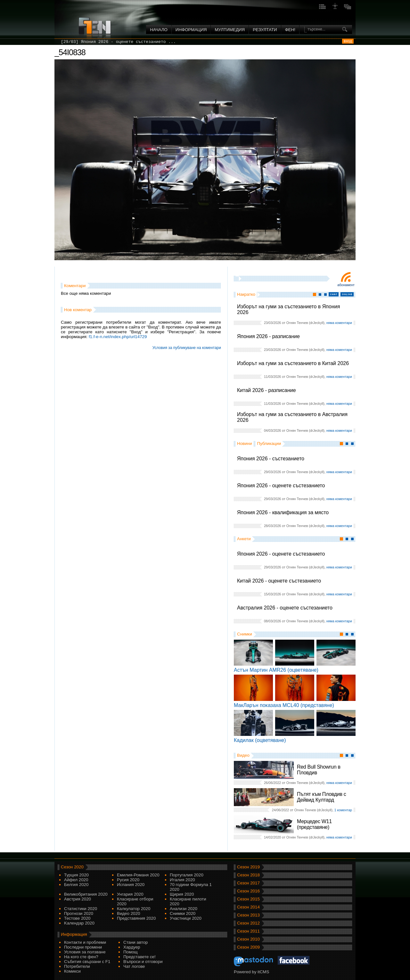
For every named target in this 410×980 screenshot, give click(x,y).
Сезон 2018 (248, 875)
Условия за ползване (85, 952)
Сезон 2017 (248, 883)
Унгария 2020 (130, 894)
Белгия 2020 (76, 885)
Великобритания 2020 (86, 894)
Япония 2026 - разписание (268, 336)
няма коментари (339, 323)
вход (348, 41)
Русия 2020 (128, 880)
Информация (191, 30)
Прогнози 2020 (79, 913)
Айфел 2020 (76, 880)
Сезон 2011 (248, 931)
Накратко (246, 294)
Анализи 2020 (184, 909)
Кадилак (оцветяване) (260, 740)
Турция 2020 (76, 875)
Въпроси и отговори (143, 962)
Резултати (265, 30)
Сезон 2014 (248, 907)
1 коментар (343, 810)
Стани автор (135, 942)
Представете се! (139, 957)
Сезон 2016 (248, 891)
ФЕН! (290, 30)
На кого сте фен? (81, 957)
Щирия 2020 (182, 894)
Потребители (77, 966)
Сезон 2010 (248, 939)
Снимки (245, 634)
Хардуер (132, 947)
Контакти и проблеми (85, 942)
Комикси (72, 971)
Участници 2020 (186, 918)
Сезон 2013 (248, 915)
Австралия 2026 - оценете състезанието (285, 608)
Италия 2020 (182, 880)
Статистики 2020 (81, 909)
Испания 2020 (131, 885)
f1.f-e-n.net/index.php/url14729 (118, 337)
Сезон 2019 (248, 867)
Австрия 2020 (78, 899)
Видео (243, 755)
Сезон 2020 (72, 867)
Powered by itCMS (251, 972)
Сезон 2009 (248, 947)
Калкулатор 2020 (134, 909)
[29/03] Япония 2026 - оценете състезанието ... (118, 42)
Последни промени (83, 947)
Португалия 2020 (187, 875)
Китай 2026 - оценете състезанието (279, 581)
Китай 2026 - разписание (266, 390)
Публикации (269, 443)
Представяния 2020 (136, 918)
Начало (159, 30)
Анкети (244, 539)
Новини (244, 443)
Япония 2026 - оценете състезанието (281, 486)
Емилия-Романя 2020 (138, 875)
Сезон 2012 (248, 923)
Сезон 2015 (248, 899)
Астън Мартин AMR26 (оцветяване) (276, 670)
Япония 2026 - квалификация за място (283, 512)
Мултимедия (230, 30)
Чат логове (134, 966)
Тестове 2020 (77, 918)
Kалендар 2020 (79, 923)
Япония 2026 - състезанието (271, 459)
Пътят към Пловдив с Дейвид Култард (321, 797)
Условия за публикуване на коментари (187, 348)
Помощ (131, 952)
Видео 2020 (128, 913)
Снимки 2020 (183, 913)
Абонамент (346, 285)
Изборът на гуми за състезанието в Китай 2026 (293, 363)
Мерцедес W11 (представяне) (314, 824)
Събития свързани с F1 (87, 962)
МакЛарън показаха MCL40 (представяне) (284, 705)
